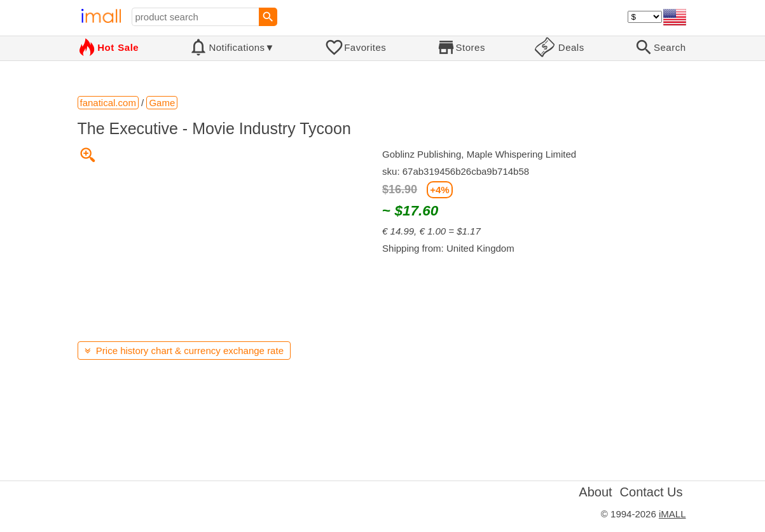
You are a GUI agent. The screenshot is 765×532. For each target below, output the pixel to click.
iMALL (672, 514)
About (595, 492)
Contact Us (651, 492)
